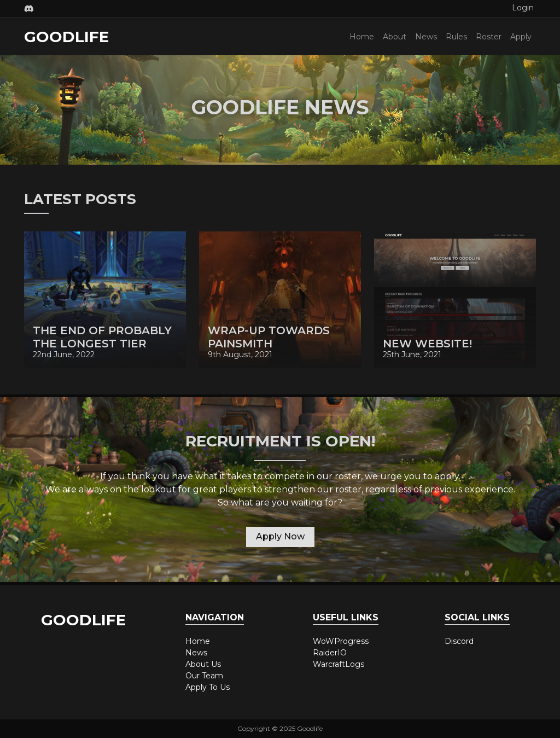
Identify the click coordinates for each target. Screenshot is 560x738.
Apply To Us (208, 687)
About (395, 37)
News (426, 37)
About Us (203, 664)
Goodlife (66, 37)
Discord (459, 641)
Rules (456, 37)
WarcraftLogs (339, 664)
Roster (489, 37)
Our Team (204, 676)
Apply (521, 37)
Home (362, 37)
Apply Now (280, 536)
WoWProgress (341, 641)
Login (523, 8)
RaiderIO (330, 653)
